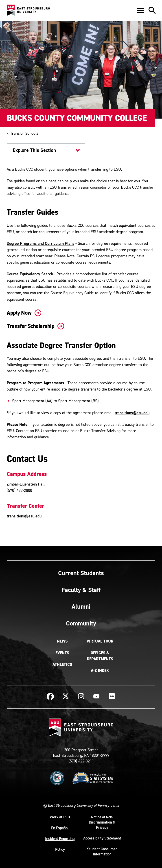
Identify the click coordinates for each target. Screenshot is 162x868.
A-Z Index (100, 671)
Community (81, 623)
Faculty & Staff (81, 590)
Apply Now (23, 313)
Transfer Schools (24, 133)
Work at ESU (60, 817)
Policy (60, 849)
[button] (140, 10)
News (62, 641)
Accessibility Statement (102, 838)
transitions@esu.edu (132, 413)
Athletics (62, 665)
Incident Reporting (60, 839)
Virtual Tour (100, 641)
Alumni (81, 606)
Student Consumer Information (102, 851)
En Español (60, 828)
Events (62, 653)
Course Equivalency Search (30, 274)
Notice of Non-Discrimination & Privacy (102, 822)
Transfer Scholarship (35, 326)
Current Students (81, 573)
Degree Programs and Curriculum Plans (40, 243)
